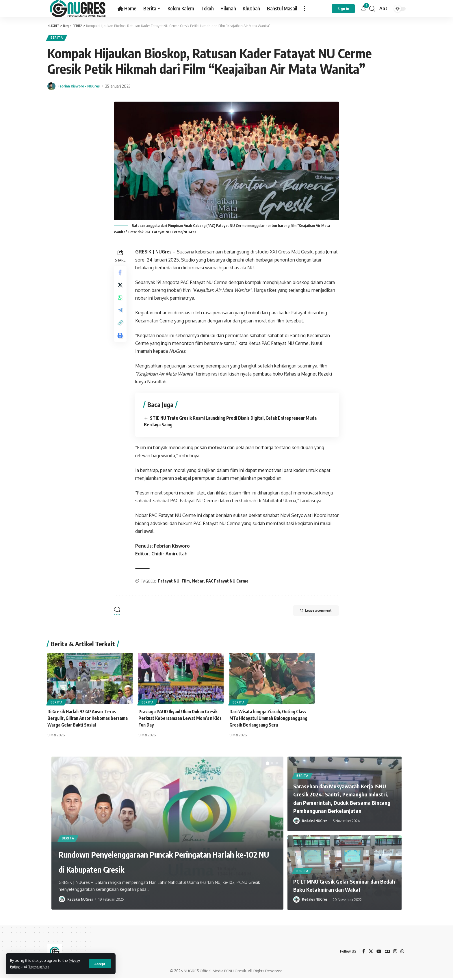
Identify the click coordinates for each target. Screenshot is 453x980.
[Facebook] (362, 953)
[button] (268, 765)
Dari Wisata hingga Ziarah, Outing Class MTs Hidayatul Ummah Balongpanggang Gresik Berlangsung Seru (270, 720)
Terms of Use (42, 966)
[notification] (363, 9)
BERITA (58, 39)
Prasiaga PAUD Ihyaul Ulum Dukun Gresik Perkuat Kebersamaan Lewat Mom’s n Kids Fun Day (180, 720)
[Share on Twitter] (121, 288)
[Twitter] (370, 953)
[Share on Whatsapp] (121, 302)
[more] (305, 9)
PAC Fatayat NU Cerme (228, 583)
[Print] (121, 344)
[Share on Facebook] (121, 275)
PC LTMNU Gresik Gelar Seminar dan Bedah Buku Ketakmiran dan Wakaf (342, 887)
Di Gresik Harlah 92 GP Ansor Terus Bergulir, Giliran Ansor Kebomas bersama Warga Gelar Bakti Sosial (90, 720)
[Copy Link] (121, 330)
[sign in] (343, 9)
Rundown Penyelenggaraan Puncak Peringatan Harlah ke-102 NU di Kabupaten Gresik (166, 854)
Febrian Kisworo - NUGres (82, 87)
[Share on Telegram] (121, 316)
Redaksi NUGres (81, 901)
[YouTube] (378, 953)
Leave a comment (311, 613)
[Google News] (387, 953)
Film (187, 583)
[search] (372, 9)
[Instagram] (395, 953)
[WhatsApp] (402, 953)
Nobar (199, 583)
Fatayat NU (170, 583)
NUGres (165, 253)
